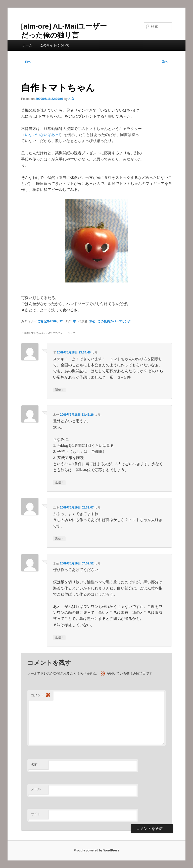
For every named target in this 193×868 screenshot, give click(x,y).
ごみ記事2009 (47, 321)
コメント (41, 696)
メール (36, 789)
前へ (26, 62)
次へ (167, 62)
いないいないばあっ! (42, 135)
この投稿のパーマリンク (114, 321)
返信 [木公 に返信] (59, 483)
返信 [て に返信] (59, 390)
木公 (71, 99)
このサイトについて (55, 45)
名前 (34, 765)
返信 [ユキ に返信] (59, 539)
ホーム (27, 45)
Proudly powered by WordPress (96, 850)
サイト (36, 814)
